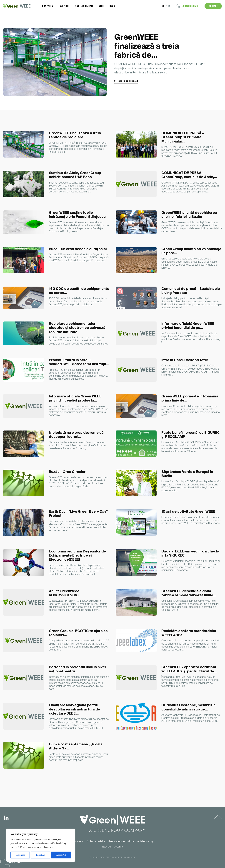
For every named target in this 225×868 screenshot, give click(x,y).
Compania (47, 6)
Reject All (41, 855)
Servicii (63, 6)
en (169, 6)
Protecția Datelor (96, 841)
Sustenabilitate (82, 6)
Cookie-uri (78, 841)
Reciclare (107, 847)
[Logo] (17, 6)
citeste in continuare (126, 81)
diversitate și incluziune (121, 841)
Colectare (118, 847)
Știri (98, 6)
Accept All (61, 855)
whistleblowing (145, 841)
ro (164, 6)
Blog (108, 6)
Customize (20, 855)
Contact (213, 6)
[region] (41, 845)
